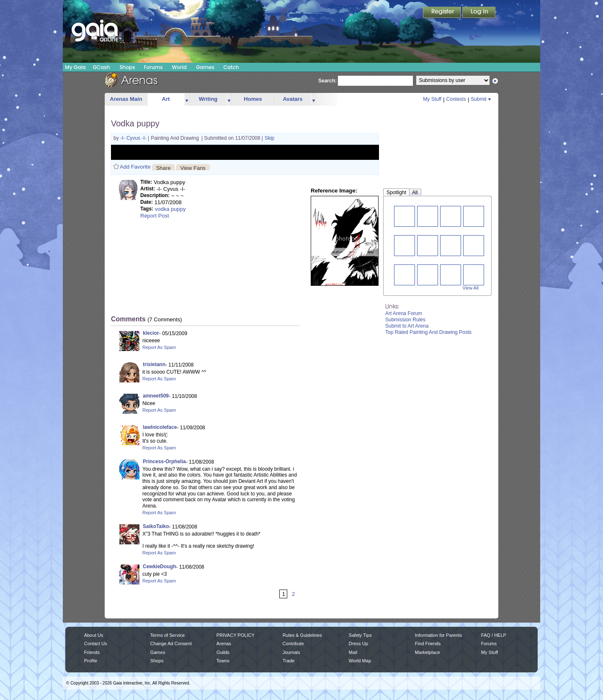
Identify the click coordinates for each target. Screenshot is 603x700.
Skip (269, 138)
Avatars (292, 99)
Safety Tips (360, 635)
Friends (92, 652)
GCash (102, 67)
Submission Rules (405, 320)
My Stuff (432, 99)
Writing (208, 99)
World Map (360, 661)
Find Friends (428, 644)
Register (443, 13)
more (187, 99)
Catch (231, 67)
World (179, 67)
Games (205, 67)
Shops (127, 67)
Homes (253, 99)
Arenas (224, 644)
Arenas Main (126, 99)
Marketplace (428, 652)
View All (471, 288)
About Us (94, 635)
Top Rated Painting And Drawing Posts (428, 332)
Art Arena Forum (404, 313)
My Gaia (75, 67)
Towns (223, 661)
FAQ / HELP (494, 635)
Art (166, 99)
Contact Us (96, 644)
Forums (153, 67)
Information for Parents (438, 635)
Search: (327, 81)
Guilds (223, 652)
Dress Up (358, 644)
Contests (456, 99)
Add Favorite (135, 167)
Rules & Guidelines (302, 635)
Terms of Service (167, 635)
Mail (353, 652)
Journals (291, 652)
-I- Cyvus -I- (134, 138)
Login (479, 13)
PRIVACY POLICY (236, 635)
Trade (289, 661)
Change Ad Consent (171, 644)
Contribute (293, 644)
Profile (91, 661)
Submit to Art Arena (407, 326)
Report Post (155, 216)
